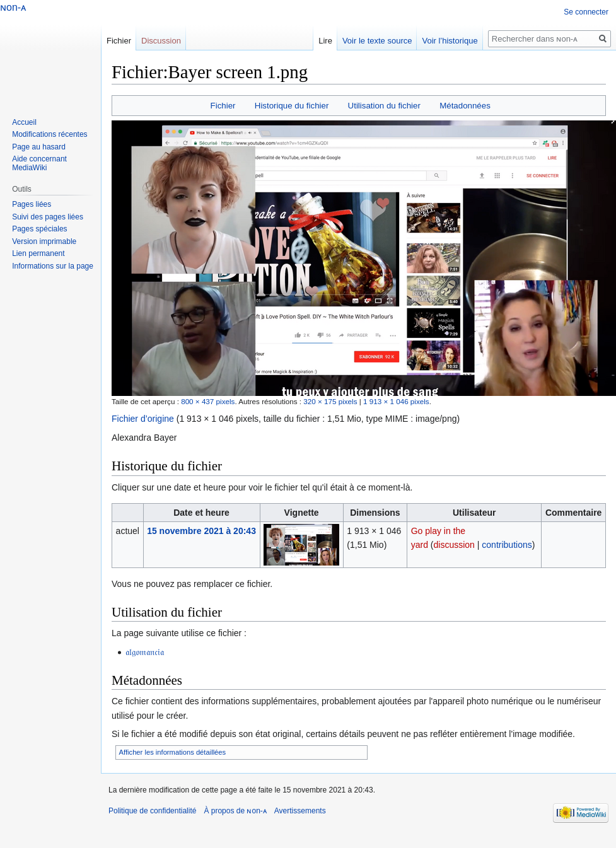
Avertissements (300, 811)
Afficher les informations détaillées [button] (173, 752)
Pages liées (32, 204)
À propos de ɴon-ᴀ (235, 811)
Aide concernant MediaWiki (39, 163)
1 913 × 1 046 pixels (396, 401)
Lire (325, 41)
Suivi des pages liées (48, 217)
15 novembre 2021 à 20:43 (201, 531)
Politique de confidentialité (152, 811)
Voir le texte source (377, 41)
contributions (507, 545)
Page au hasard (39, 147)
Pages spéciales (39, 229)
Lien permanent (38, 253)
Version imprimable (44, 241)
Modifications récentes (49, 134)
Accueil (24, 122)
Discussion (161, 41)
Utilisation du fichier (384, 106)
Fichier (223, 106)
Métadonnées (465, 106)
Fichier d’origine (143, 419)
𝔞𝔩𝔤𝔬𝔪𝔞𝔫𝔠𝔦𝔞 (145, 652)
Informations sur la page (53, 266)
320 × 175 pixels (330, 401)
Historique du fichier (292, 106)
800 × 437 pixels (208, 401)
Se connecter (586, 12)
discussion (454, 545)
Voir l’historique (450, 41)
